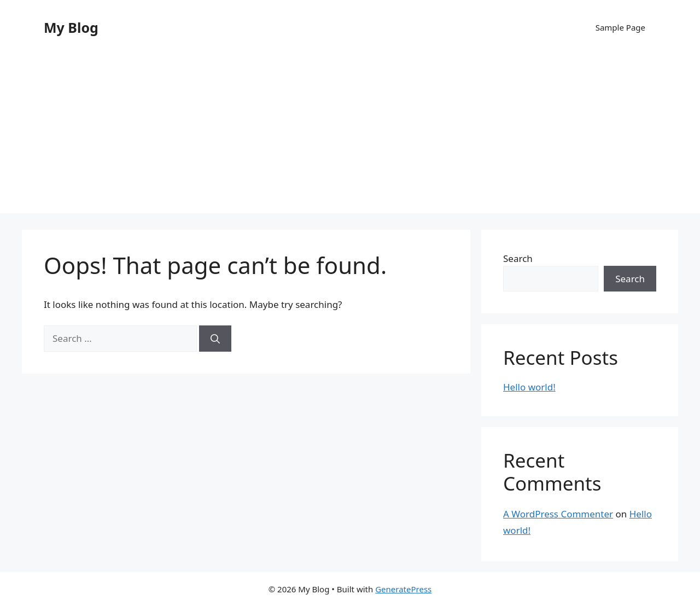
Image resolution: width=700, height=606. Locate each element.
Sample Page (620, 27)
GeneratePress (403, 589)
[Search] (215, 339)
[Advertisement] (350, 137)
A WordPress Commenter (558, 514)
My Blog (71, 27)
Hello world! (529, 387)
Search (518, 258)
